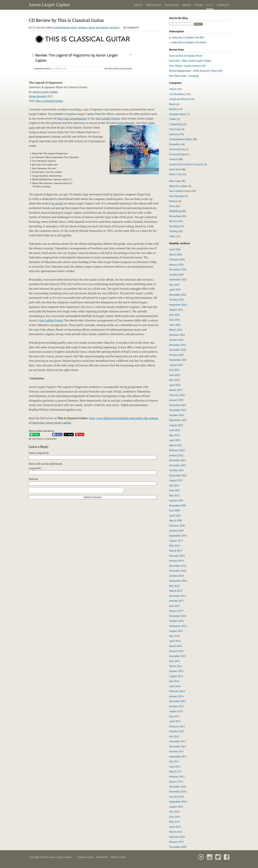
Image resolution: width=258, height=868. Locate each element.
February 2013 (177, 726)
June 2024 (175, 320)
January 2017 (176, 611)
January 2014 (176, 696)
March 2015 (176, 666)
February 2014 (177, 691)
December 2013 (178, 701)
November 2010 (178, 791)
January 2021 (176, 500)
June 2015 (175, 661)
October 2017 (176, 601)
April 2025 (175, 289)
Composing (175, 124)
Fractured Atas (177, 149)
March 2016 (176, 646)
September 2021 (178, 475)
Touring (173, 231)
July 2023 (174, 370)
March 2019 (176, 551)
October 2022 (176, 415)
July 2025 (174, 285)
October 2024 (176, 300)
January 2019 (176, 561)
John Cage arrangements (72, 118)
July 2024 (174, 315)
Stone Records (38, 96)
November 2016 (178, 616)
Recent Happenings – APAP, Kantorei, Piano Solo (196, 71)
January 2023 (176, 400)
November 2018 (178, 571)
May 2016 (174, 636)
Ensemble (174, 144)
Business (174, 109)
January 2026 (176, 264)
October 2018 (176, 576)
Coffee (173, 119)
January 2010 (176, 842)
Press (92, 28)
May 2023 (174, 380)
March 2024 (176, 330)
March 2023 (176, 390)
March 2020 (176, 520)
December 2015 (178, 656)
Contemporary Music (65, 28)
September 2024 (178, 305)
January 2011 (176, 781)
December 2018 (178, 566)
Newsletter (102, 857)
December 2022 (178, 405)
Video (172, 236)
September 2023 (178, 360)
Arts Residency (177, 94)
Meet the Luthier (178, 186)
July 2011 (174, 761)
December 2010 (178, 787)
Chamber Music (178, 114)
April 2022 (175, 440)
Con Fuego (175, 129)
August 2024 (176, 310)
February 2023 (177, 395)
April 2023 (175, 385)
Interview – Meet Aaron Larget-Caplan (190, 61)
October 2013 (176, 706)
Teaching (174, 226)
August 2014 (176, 676)
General (83, 28)
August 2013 (176, 711)
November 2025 (178, 269)
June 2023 (175, 375)
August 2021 (176, 480)
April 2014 (175, 686)
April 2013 (175, 721)
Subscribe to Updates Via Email (189, 42)
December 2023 (178, 345)
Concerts (174, 134)
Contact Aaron (85, 857)
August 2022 (176, 425)
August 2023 (176, 365)
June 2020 (175, 510)
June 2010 (175, 817)
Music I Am (175, 174)
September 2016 (178, 626)
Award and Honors (179, 99)
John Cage (175, 181)
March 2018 (176, 591)
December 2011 (178, 741)
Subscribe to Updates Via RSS (188, 37)
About (138, 5)
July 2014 (174, 681)
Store (199, 5)
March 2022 (176, 445)
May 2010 (174, 822)
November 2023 (178, 350)
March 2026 (176, 254)
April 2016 (175, 641)
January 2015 (176, 671)
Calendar (172, 5)
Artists (173, 89)
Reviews (115, 28)
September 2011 (178, 756)
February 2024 (177, 335)
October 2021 (176, 470)
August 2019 (176, 540)
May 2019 (174, 546)
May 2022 (174, 435)
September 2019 (178, 536)
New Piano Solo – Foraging (184, 76)
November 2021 (178, 465)
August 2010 (176, 807)
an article (57, 203)
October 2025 (176, 275)
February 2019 (177, 556)
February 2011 (177, 776)
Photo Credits (118, 857)
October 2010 (176, 797)
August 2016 (176, 631)
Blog (210, 5)
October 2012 (176, 731)
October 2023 (176, 355)
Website (33, 479)
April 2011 (175, 766)
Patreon (174, 201)
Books (172, 104)
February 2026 (177, 259)
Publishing (175, 211)
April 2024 (175, 325)
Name (39, 453)
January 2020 (176, 530)
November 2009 (178, 847)
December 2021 (178, 460)
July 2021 (174, 485)
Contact (223, 5)
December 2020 (178, 505)
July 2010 (174, 812)
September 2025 (178, 279)
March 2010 (176, 832)
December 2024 (178, 295)
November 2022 (178, 410)
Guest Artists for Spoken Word (186, 56)
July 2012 (174, 736)
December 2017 (178, 596)
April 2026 (175, 249)
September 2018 (178, 581)
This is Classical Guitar (49, 101)
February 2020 (177, 526)
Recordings (103, 28)
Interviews (175, 169)
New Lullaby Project (108, 118)
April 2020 (175, 515)
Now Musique (177, 196)
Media (187, 5)
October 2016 (176, 621)
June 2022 (175, 430)
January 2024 (176, 340)
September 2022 (178, 420)
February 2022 (177, 450)
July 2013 (174, 716)
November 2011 (178, 746)
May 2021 (174, 495)
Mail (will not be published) (45, 466)
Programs (154, 5)
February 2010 (177, 837)
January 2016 (176, 651)
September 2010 (178, 802)
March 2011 (176, 771)
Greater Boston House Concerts (186, 164)
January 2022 (176, 455)
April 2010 (175, 827)
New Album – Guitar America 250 (187, 66)
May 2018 (174, 586)
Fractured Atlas (177, 154)
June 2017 (175, 606)
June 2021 (175, 490)
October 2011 (176, 751)
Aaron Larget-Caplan (49, 5)
